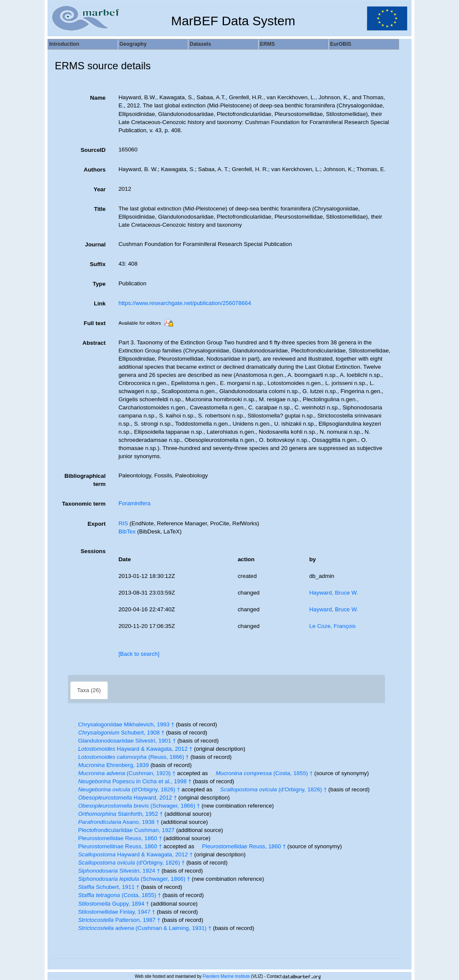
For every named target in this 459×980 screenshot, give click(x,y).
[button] (75, 724)
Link (100, 303)
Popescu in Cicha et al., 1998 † (132, 781)
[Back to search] (139, 654)
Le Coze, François (332, 626)
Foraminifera (135, 503)
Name (98, 98)
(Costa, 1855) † (261, 773)
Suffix (98, 264)
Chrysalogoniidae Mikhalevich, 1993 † (123, 724)
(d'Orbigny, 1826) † (126, 789)
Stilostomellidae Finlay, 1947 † (113, 912)
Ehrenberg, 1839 (110, 765)
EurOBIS (341, 44)
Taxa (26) (89, 690)
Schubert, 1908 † (118, 733)
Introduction (64, 44)
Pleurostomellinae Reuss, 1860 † (117, 846)
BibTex (127, 531)
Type (99, 284)
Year (99, 189)
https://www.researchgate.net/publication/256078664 (185, 303)
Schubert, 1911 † (106, 887)
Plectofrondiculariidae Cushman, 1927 (123, 830)
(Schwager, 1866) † (136, 806)
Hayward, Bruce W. (334, 593)
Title (100, 209)
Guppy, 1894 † (110, 904)
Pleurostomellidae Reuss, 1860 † (117, 838)
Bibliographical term (85, 480)
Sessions (93, 551)
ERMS (267, 44)
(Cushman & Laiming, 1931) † (142, 928)
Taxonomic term (84, 504)
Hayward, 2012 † (124, 798)
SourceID (93, 150)
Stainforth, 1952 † (117, 814)
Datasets (200, 44)
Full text (95, 323)
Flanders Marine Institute (227, 976)
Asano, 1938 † (116, 822)
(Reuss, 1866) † (130, 757)
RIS (123, 523)
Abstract (94, 343)
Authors (95, 170)
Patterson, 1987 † (116, 920)
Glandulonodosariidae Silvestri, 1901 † (124, 741)
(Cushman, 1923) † (124, 773)
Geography (133, 44)
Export (96, 524)
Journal (95, 244)
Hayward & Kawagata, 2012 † (132, 749)
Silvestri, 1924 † (116, 871)
